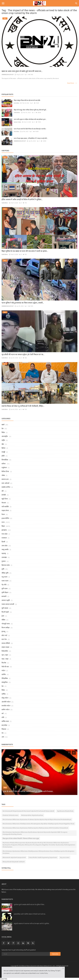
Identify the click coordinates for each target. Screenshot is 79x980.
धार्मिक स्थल (5, 721)
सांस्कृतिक (5, 682)
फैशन (3, 514)
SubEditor (17, 113)
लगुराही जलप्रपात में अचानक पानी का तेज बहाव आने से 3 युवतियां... (32, 924)
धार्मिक (4, 694)
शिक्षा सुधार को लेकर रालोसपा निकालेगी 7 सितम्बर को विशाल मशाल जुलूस (21, 838)
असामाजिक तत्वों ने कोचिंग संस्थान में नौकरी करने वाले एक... (30, 914)
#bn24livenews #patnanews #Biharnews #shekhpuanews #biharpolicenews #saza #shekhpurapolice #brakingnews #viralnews (38, 852)
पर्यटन (3, 670)
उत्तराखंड (4, 557)
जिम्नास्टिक (5, 460)
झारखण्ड (4, 530)
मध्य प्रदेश (5, 534)
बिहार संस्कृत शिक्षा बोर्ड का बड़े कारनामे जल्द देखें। (27, 100)
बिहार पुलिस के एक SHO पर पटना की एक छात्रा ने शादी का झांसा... (25, 251)
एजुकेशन (4, 467)
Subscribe (55, 954)
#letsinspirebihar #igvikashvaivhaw (32, 815)
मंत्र (2, 733)
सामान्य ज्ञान (5, 479)
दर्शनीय (4, 674)
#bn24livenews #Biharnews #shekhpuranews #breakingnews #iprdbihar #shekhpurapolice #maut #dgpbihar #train (38, 824)
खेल (3, 444)
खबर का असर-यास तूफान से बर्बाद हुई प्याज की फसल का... (22, 71)
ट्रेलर (3, 616)
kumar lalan (17, 122)
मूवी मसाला (5, 608)
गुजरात (4, 561)
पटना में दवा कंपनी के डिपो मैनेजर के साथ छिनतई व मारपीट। (30, 129)
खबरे (3, 425)
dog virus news (65, 857)
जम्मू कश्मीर (5, 549)
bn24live (16, 103)
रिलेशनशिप (5, 651)
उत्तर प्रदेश (5, 546)
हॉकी (3, 456)
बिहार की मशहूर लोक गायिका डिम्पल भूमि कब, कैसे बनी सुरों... (31, 110)
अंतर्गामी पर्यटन (6, 702)
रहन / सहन (5, 655)
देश (3, 428)
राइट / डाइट (5, 659)
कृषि (3, 569)
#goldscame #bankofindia (65, 811)
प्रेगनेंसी (4, 495)
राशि (3, 717)
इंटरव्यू (3, 631)
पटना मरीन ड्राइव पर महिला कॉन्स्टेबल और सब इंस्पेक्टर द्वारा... (30, 119)
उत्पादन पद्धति (6, 600)
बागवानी (4, 596)
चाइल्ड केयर (5, 510)
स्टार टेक (4, 639)
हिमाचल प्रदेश (6, 565)
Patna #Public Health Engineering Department (43, 857)
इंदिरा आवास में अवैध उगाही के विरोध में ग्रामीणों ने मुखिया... (22, 199)
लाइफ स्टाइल (5, 647)
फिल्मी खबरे (5, 612)
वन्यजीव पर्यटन (6, 706)
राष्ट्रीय (3, 440)
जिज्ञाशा (4, 729)
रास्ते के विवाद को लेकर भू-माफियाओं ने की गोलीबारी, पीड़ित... (23, 406)
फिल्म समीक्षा (6, 628)
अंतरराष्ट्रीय (5, 436)
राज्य (3, 522)
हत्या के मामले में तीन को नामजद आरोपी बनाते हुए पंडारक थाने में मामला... (29, 791)
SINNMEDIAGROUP (8, 75)
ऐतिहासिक (5, 678)
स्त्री (3, 491)
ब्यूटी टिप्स (5, 499)
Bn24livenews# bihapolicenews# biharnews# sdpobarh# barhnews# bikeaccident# (28, 811)
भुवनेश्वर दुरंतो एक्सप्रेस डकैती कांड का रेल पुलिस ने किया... (29, 905)
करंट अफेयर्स (5, 483)
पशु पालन (4, 577)
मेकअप (4, 503)
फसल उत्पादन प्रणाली (8, 604)
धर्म (3, 713)
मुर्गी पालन (5, 588)
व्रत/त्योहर (4, 725)
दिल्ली (3, 542)
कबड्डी (3, 452)
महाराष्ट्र (4, 553)
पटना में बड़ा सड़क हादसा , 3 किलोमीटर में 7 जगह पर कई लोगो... (31, 138)
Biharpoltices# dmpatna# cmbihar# (14, 862)
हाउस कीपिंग (5, 518)
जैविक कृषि (5, 573)
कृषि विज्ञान (5, 592)
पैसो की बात (5, 667)
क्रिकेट (3, 448)
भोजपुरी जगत (6, 624)
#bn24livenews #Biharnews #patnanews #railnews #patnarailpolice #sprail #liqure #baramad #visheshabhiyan (37, 819)
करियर (4, 464)
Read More (72, 83)
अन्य (3, 737)
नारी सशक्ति (5, 507)
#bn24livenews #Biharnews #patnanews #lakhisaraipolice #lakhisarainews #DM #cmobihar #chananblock (35, 828)
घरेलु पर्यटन (5, 698)
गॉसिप (3, 620)
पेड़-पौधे (4, 585)
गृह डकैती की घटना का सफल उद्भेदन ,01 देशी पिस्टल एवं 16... (23, 354)
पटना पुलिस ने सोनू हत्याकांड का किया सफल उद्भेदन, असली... (23, 303)
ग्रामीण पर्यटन (6, 709)
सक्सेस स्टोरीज (6, 487)
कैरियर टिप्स (5, 471)
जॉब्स (3, 475)
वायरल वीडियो (6, 643)
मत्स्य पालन (5, 581)
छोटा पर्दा (4, 635)
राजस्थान (4, 538)
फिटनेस (4, 663)
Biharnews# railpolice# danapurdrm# (14, 857)
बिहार (3, 526)
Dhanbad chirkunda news (10, 815)
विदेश (3, 432)
